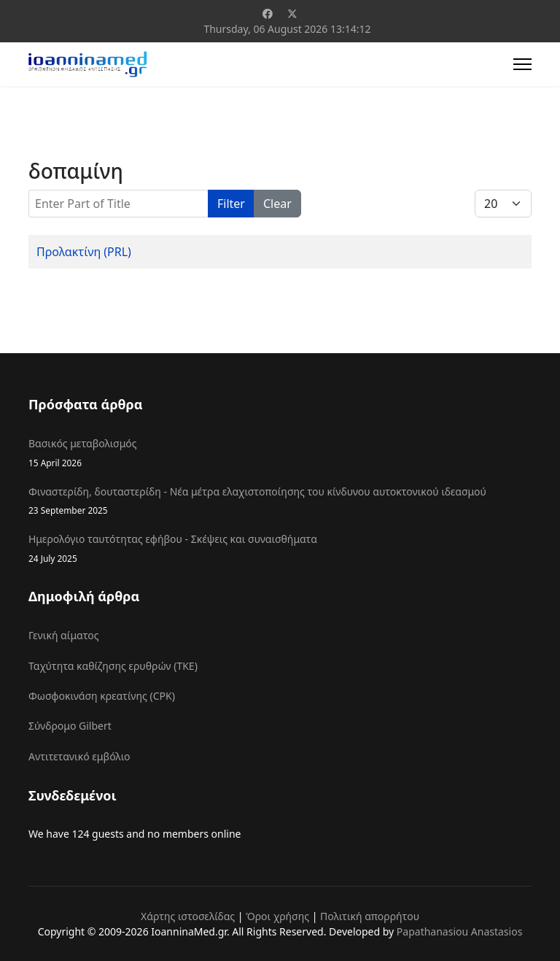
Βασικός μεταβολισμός (280, 453)
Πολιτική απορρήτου (370, 916)
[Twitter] (292, 13)
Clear (277, 204)
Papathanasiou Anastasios (460, 931)
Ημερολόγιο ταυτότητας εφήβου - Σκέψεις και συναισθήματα (280, 548)
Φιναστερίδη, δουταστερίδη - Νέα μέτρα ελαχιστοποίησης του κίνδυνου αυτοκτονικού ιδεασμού (280, 501)
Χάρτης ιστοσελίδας (188, 916)
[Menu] (522, 64)
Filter (231, 204)
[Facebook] (268, 13)
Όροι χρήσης (277, 916)
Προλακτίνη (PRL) (84, 252)
